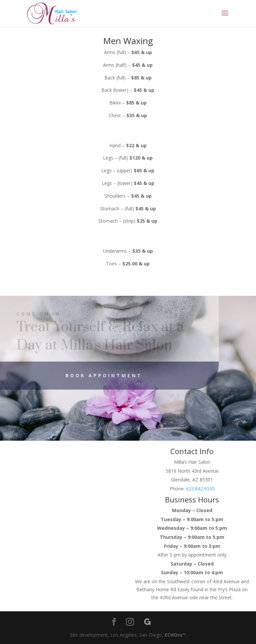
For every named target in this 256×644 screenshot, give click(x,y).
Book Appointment (96, 375)
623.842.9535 (200, 489)
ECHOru (173, 635)
